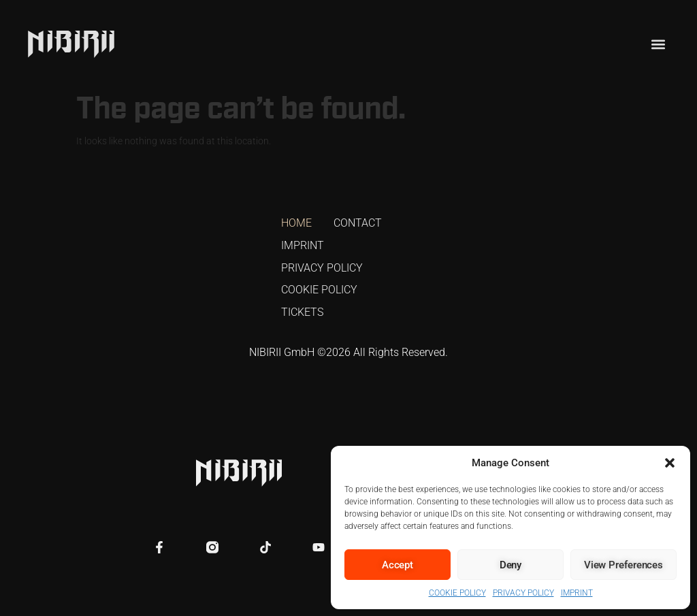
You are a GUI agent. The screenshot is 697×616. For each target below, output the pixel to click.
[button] (670, 463)
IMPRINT (577, 593)
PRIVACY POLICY (523, 593)
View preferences (623, 565)
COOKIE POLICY (457, 593)
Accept (398, 565)
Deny (511, 565)
